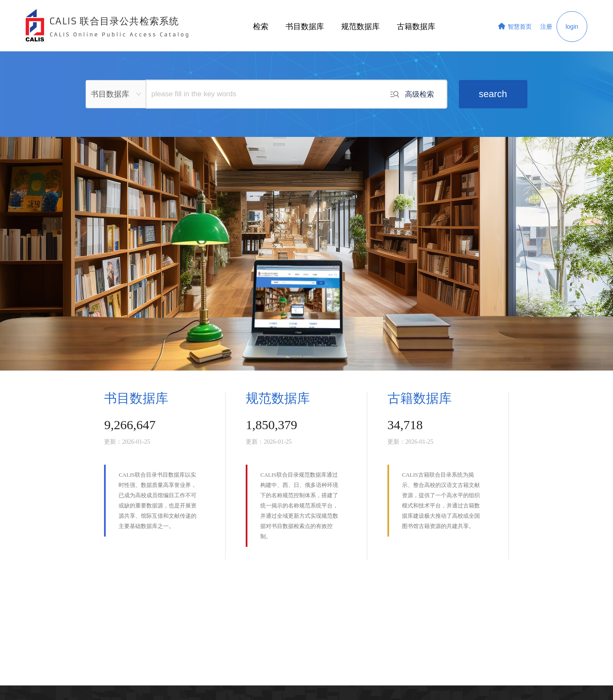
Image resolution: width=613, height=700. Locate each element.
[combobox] (116, 94)
